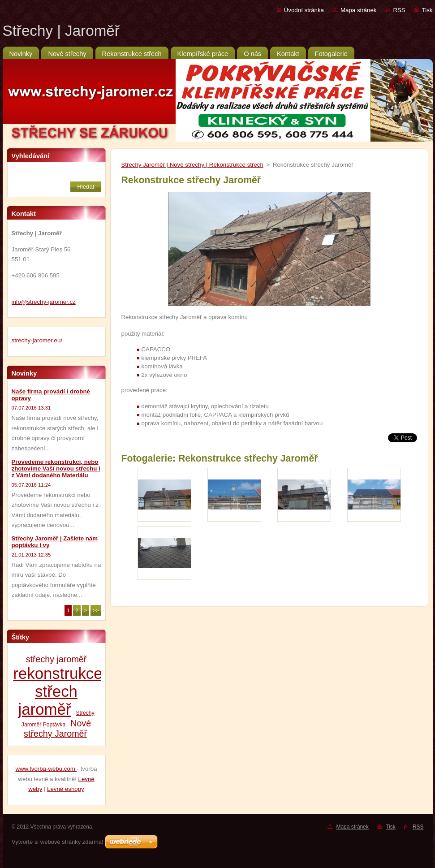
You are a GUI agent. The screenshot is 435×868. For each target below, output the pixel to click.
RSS (399, 10)
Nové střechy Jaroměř (57, 728)
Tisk (427, 10)
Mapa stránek (358, 10)
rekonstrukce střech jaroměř (58, 691)
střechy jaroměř (56, 659)
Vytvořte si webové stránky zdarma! (58, 842)
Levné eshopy (66, 789)
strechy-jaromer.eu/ (37, 340)
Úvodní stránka (304, 10)
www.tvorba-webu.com (46, 769)
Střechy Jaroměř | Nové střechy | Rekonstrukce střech (192, 165)
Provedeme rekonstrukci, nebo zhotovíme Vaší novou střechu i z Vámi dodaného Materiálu (56, 469)
